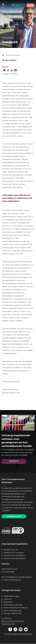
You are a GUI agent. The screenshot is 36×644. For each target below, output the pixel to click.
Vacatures (8, 599)
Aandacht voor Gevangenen (15, 556)
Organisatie (8, 602)
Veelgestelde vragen (12, 596)
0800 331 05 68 (10, 580)
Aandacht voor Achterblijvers (15, 558)
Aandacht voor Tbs (11, 550)
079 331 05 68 (9, 572)
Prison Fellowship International (16, 608)
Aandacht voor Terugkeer (14, 553)
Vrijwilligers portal (14, 516)
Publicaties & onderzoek (13, 605)
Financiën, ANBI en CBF (13, 613)
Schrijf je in (14, 461)
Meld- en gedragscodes (13, 611)
